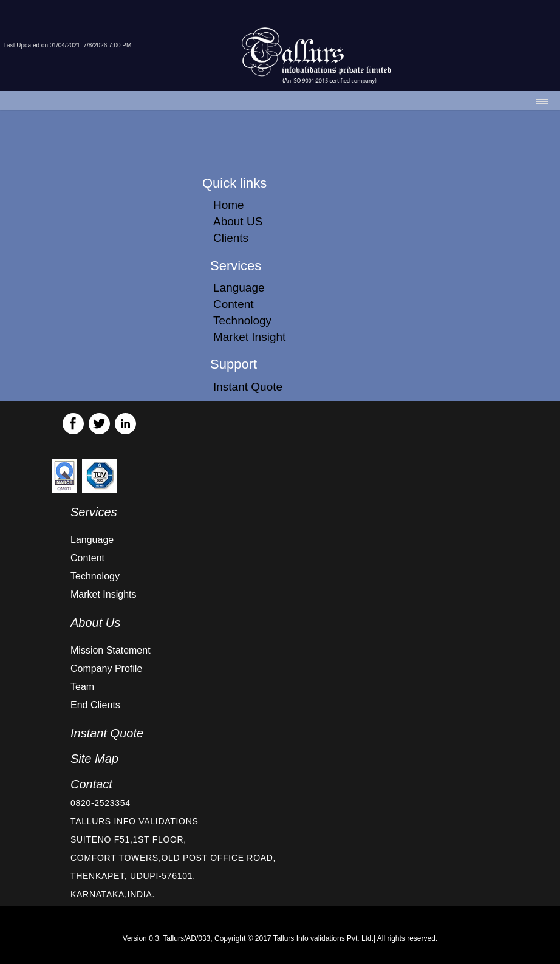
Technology (242, 320)
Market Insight (249, 337)
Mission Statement (111, 650)
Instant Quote (248, 387)
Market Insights (103, 594)
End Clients (95, 705)
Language (239, 288)
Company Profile (106, 668)
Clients (231, 238)
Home (229, 205)
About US (238, 221)
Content (234, 304)
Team (82, 687)
